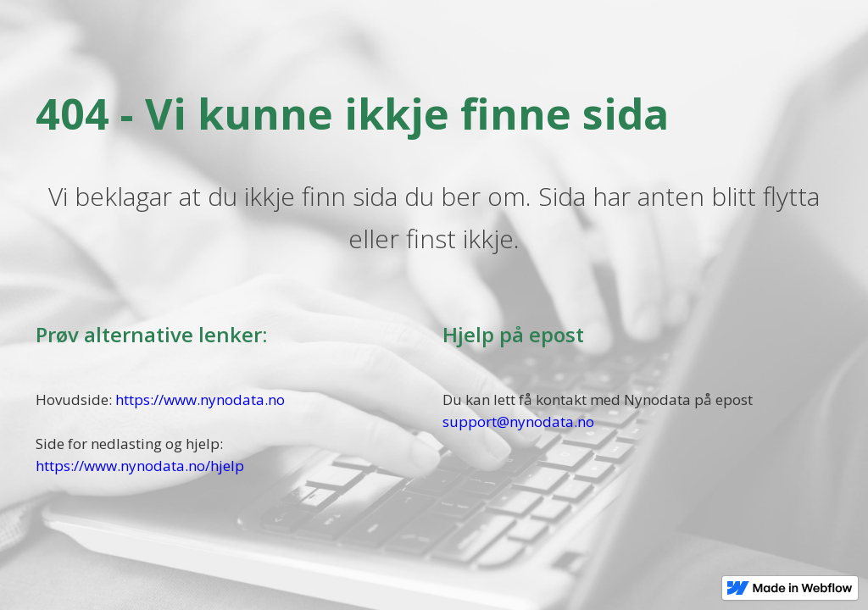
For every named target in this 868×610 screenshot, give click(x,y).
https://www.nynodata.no (200, 399)
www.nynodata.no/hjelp (164, 466)
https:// (60, 466)
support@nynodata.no (518, 421)
